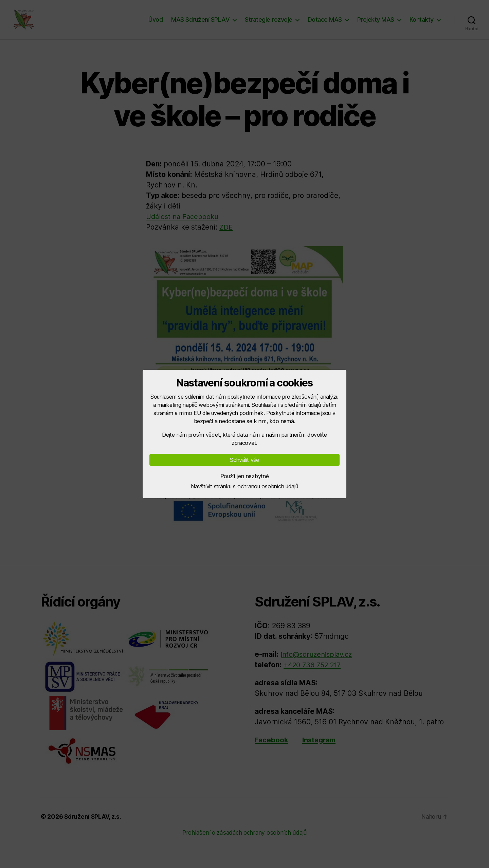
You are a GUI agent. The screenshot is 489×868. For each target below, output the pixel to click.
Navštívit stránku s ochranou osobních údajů (244, 486)
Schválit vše (244, 460)
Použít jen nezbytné (245, 476)
